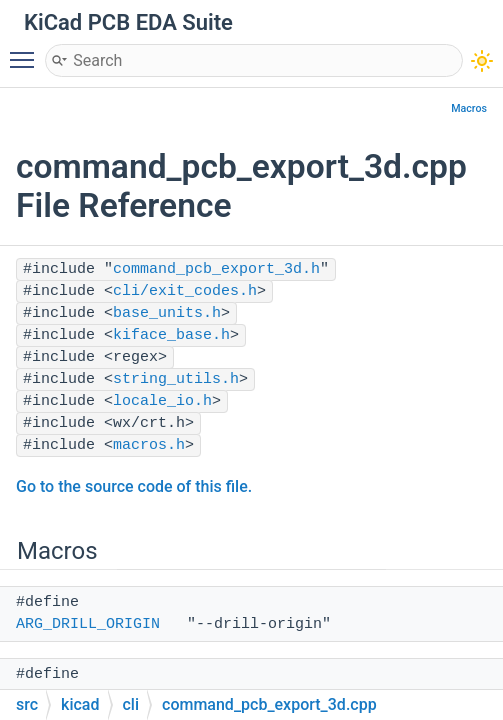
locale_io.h (162, 401)
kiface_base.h (171, 335)
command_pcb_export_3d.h (216, 269)
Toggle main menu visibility (27, 51)
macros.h (149, 445)
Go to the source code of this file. (134, 486)
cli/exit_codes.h (185, 291)
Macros (469, 108)
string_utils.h (176, 379)
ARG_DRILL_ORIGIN (88, 624)
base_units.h (167, 313)
